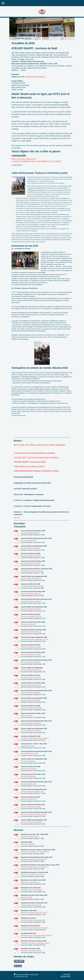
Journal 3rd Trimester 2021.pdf (31, 670)
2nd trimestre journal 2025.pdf (31, 556)
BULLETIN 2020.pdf (28, 844)
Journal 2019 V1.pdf (28, 746)
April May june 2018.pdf (29, 769)
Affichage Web (65, 976)
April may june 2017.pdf (29, 799)
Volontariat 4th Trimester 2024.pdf (32, 571)
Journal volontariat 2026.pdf (30, 533)
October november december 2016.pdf (34, 814)
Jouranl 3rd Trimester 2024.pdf (31, 578)
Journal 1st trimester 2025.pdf (31, 563)
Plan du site (34, 974)
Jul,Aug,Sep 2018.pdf (28, 761)
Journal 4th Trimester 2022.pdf (31, 632)
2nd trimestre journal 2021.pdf (31, 677)
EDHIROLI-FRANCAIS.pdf (30, 836)
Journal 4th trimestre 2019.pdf (31, 723)
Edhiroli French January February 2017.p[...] (35, 943)
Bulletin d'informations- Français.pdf (33, 874)
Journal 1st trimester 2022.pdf (31, 654)
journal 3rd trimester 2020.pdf (31, 700)
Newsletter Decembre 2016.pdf (31, 951)
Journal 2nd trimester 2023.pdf (31, 616)
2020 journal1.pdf (27, 715)
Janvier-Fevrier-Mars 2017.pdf (31, 807)
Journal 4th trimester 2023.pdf (31, 601)
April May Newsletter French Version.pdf (34, 928)
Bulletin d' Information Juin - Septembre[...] (35, 852)
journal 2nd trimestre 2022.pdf (31, 647)
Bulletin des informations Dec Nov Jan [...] (35, 867)
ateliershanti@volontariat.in (35, 77)
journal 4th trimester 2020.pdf (31, 692)
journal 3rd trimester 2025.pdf (31, 548)
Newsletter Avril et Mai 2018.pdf (31, 890)
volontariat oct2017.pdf (28, 784)
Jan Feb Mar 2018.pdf (28, 776)
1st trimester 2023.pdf (28, 624)
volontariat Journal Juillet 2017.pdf (32, 791)
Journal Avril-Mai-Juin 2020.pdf (31, 708)
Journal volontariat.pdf (28, 540)
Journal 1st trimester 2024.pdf (31, 594)
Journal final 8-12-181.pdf (29, 753)
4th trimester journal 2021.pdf (31, 662)
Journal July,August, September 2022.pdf (35, 639)
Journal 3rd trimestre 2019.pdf (31, 731)
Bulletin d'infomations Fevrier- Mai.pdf (33, 859)
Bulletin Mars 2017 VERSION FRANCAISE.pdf (36, 935)
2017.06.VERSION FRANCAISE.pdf (33, 920)
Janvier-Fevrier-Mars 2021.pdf (31, 685)
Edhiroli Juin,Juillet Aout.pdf (30, 882)
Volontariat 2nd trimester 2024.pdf (32, 586)
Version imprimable (22, 974)
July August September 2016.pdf (32, 822)
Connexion (67, 974)
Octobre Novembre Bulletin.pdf (31, 905)
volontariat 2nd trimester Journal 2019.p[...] (35, 738)
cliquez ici (17, 517)
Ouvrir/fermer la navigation (42, 3)
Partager (18, 966)
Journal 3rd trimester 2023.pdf (31, 609)
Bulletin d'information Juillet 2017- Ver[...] (34, 912)
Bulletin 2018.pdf (26, 897)
